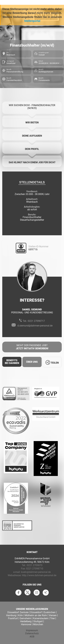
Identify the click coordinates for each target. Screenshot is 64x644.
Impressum (32, 630)
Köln (20, 615)
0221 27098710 (35, 569)
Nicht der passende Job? (32, 347)
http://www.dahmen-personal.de (39, 575)
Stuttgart (38, 621)
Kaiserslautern (41, 618)
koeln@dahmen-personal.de (36, 572)
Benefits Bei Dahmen (12, 362)
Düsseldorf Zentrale (18, 612)
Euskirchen (50, 612)
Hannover (26, 624)
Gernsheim (25, 618)
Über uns (32, 362)
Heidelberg (26, 621)
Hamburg (11, 615)
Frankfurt (13, 618)
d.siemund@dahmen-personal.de (35, 326)
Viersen (53, 615)
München (38, 624)
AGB (32, 637)
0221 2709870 (35, 565)
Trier (52, 618)
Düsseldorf (36, 612)
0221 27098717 (36, 321)
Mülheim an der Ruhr (36, 615)
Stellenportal (32, 21)
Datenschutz (32, 633)
